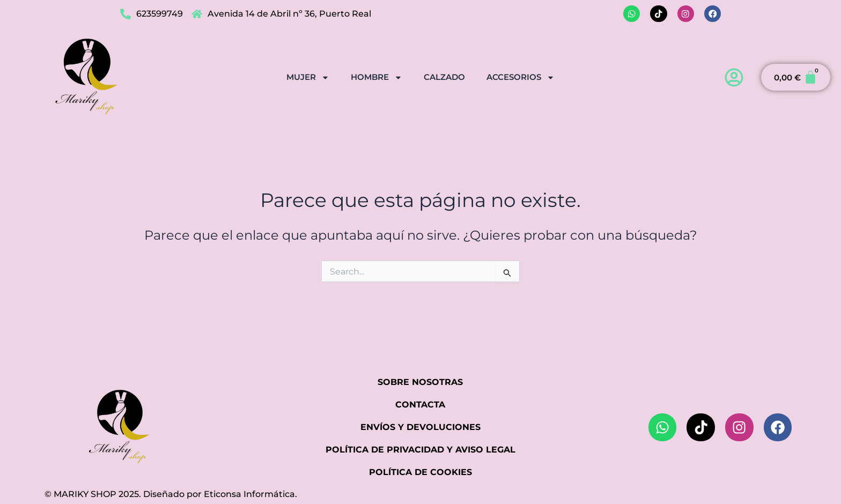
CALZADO (444, 76)
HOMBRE (377, 77)
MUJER (308, 77)
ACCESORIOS (521, 77)
